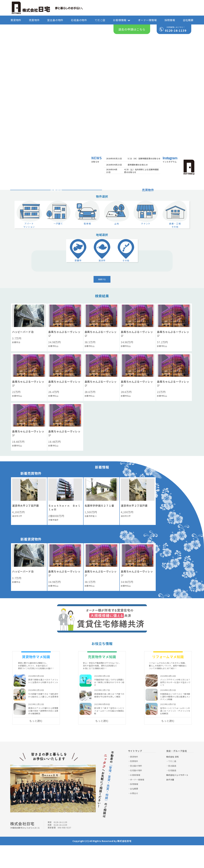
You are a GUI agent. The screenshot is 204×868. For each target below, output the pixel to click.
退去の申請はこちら (132, 29)
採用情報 (170, 20)
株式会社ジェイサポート (177, 797)
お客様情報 (122, 20)
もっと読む (36, 743)
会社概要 (188, 20)
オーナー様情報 (147, 20)
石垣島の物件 (79, 20)
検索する (102, 302)
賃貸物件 (16, 20)
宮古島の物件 (55, 20)
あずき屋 (170, 802)
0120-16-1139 (176, 30)
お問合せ (134, 816)
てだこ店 (100, 20)
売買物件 (34, 20)
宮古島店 (172, 788)
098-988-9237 (64, 850)
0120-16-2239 (60, 847)
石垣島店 (172, 793)
